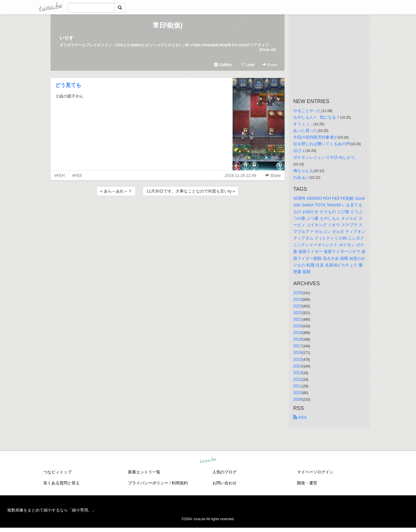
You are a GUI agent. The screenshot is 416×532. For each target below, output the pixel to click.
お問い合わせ (224, 483)
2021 (298, 319)
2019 (298, 333)
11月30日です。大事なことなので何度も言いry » (191, 191)
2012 (298, 379)
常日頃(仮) (168, 25)
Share (270, 65)
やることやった (307, 111)
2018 (298, 339)
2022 (298, 313)
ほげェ (299, 150)
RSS (300, 417)
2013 (298, 373)
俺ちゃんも (303, 171)
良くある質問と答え (62, 483)
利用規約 (180, 483)
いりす (66, 38)
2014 (298, 366)
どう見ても (68, 85)
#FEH (60, 176)
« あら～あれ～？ (116, 191)
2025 (298, 293)
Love (248, 65)
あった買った (305, 130)
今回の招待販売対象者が (315, 137)
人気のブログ (224, 472)
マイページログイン (315, 472)
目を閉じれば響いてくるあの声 (322, 144)
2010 (298, 393)
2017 (298, 346)
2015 (298, 359)
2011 (298, 386)
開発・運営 (307, 483)
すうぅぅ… (303, 124)
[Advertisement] (168, 213)
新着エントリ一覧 (144, 472)
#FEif (77, 176)
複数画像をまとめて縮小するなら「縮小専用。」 (52, 510)
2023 (298, 306)
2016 (298, 352)
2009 (298, 399)
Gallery (223, 65)
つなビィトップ (57, 472)
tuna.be (208, 460)
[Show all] (268, 50)
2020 (298, 326)
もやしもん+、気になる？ (317, 117)
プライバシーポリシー (148, 483)
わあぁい (301, 177)
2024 (298, 299)
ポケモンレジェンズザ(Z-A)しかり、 (326, 157)
